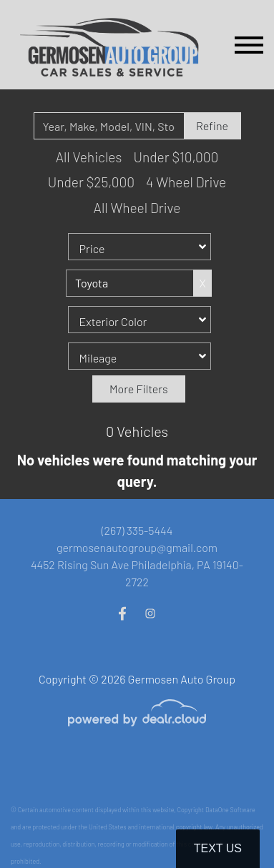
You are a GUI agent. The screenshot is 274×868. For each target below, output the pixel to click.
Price (92, 248)
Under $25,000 (91, 182)
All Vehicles (89, 157)
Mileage (98, 358)
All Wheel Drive (137, 208)
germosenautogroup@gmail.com (137, 547)
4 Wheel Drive (186, 182)
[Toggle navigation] (249, 45)
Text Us (218, 848)
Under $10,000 (176, 157)
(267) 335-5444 (137, 530)
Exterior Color (113, 321)
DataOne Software (230, 810)
